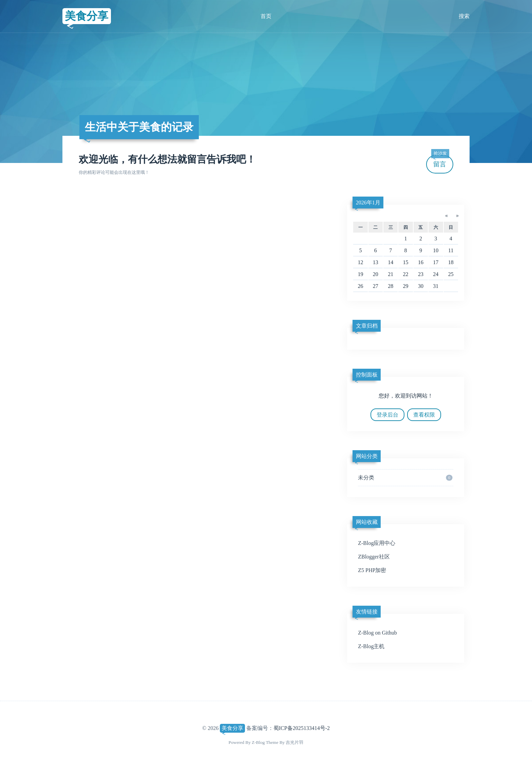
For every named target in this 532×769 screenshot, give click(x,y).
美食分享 (87, 16)
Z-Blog (258, 742)
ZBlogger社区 (374, 557)
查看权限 (424, 415)
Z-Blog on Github (377, 633)
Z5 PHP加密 (372, 570)
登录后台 (387, 415)
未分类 (405, 478)
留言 (440, 161)
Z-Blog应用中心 (377, 543)
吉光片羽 (294, 742)
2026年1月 (368, 203)
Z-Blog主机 (371, 646)
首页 (266, 16)
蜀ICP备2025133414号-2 (302, 728)
